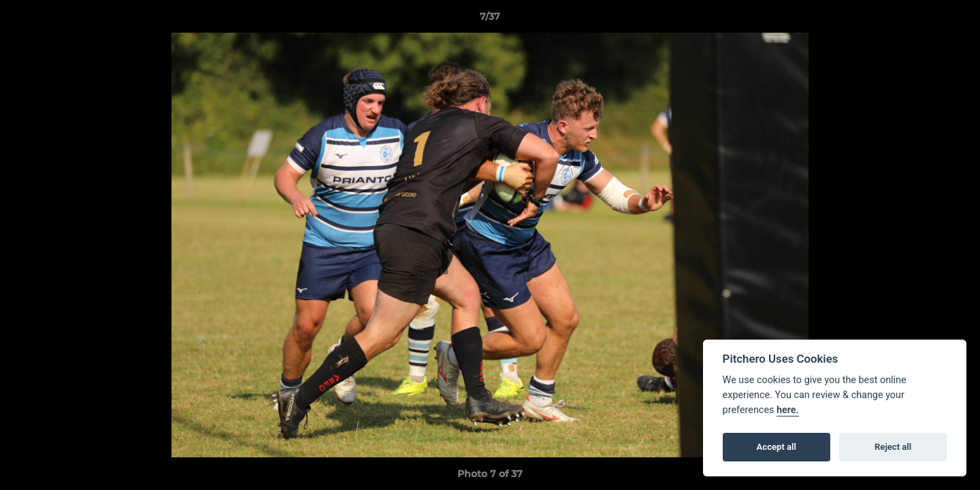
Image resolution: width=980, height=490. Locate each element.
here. (788, 410)
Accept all (777, 447)
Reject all (893, 447)
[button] (955, 20)
